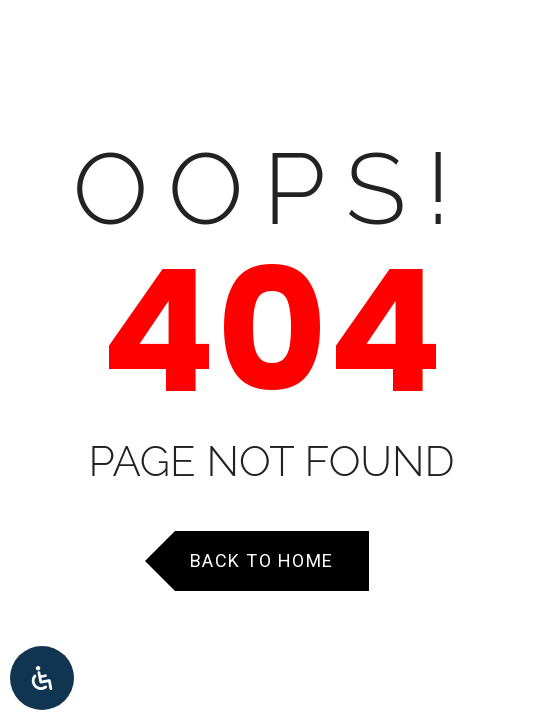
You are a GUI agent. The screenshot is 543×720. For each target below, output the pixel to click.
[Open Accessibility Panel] (42, 678)
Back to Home (262, 560)
